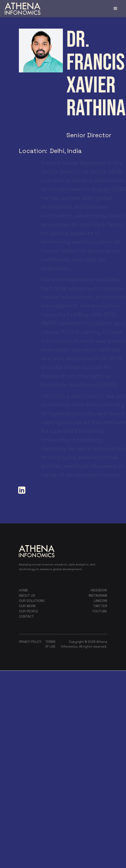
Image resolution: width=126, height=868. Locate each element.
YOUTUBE (100, 611)
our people (29, 611)
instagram (98, 595)
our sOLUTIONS (32, 601)
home (24, 590)
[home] (23, 9)
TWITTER (100, 606)
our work (27, 606)
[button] (115, 9)
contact (26, 616)
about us (27, 595)
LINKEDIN (100, 601)
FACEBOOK (99, 590)
